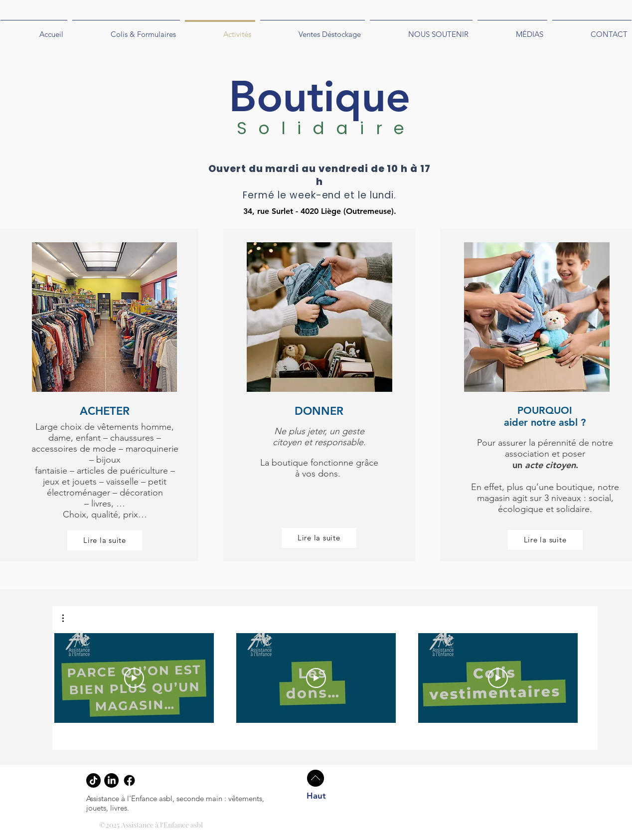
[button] (68, 618)
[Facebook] (129, 780)
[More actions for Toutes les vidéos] (68, 618)
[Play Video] (134, 678)
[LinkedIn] (111, 780)
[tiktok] (93, 780)
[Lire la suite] (105, 540)
